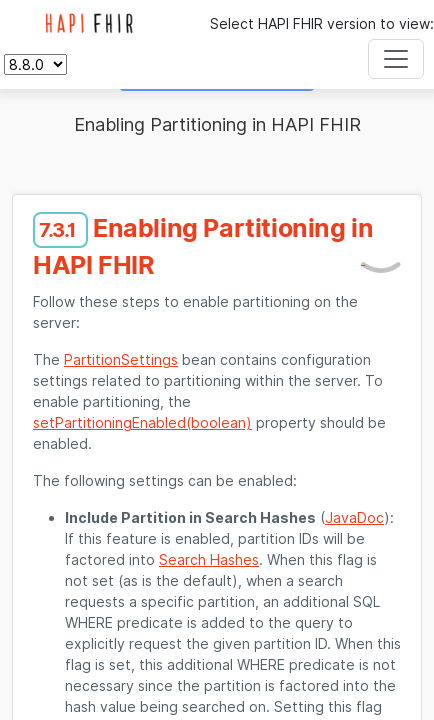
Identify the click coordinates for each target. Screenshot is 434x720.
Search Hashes (209, 559)
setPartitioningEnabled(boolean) (142, 422)
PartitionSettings (121, 359)
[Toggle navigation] (396, 59)
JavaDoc (354, 517)
